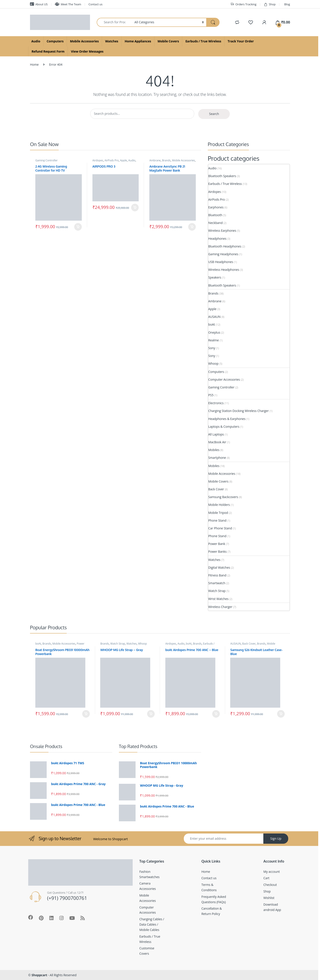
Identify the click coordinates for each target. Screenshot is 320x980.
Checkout (270, 885)
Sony (212, 348)
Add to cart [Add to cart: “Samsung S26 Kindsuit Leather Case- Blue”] (281, 714)
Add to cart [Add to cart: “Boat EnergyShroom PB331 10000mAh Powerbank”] (86, 714)
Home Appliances (138, 41)
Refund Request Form (48, 51)
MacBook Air (217, 442)
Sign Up (276, 838)
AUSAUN (214, 317)
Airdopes (98, 160)
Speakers (215, 277)
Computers (55, 41)
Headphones (217, 239)
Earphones (216, 207)
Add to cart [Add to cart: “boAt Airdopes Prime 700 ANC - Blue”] (216, 714)
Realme (214, 340)
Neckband (215, 223)
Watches (112, 41)
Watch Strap (217, 591)
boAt (212, 324)
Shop (270, 4)
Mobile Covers (168, 41)
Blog (287, 4)
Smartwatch (217, 583)
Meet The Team (68, 4)
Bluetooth (215, 215)
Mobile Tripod (218, 513)
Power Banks (217, 551)
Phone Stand (217, 520)
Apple (123, 160)
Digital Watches (219, 567)
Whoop (213, 363)
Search (214, 114)
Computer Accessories (224, 379)
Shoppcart (39, 975)
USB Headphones (221, 262)
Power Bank (217, 544)
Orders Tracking (243, 4)
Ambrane (155, 160)
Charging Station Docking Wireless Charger (238, 411)
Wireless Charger (220, 607)
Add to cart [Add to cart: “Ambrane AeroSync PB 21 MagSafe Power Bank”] (192, 227)
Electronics (216, 403)
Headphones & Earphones (227, 419)
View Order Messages (87, 51)
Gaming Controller (46, 160)
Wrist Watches (218, 599)
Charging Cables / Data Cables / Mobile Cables (152, 924)
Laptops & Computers (224, 427)
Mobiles (214, 450)
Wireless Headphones (224, 270)
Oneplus (214, 332)
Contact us (95, 4)
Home (34, 64)
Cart (266, 878)
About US (39, 4)
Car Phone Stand (220, 528)
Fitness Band (217, 575)
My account (272, 872)
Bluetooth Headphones (225, 246)
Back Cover (216, 489)
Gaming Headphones (223, 254)
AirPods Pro (112, 160)
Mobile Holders (219, 505)
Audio (36, 41)
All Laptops (216, 434)
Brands (166, 160)
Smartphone (217, 458)
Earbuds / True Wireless (203, 41)
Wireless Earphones (222, 231)
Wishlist (269, 898)
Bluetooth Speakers (222, 176)
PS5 (211, 395)
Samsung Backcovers (223, 497)
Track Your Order (241, 41)
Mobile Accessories (84, 41)
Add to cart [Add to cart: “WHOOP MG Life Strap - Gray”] (151, 714)
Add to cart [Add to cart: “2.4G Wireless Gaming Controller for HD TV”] (78, 227)
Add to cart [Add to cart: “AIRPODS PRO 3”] (135, 208)
